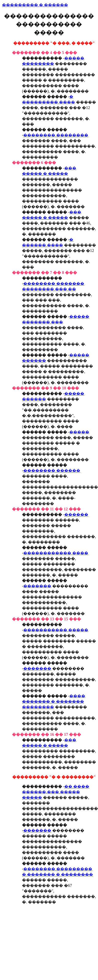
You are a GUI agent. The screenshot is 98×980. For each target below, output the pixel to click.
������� (37, 586)
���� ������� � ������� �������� (54, 701)
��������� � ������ (35, 5)
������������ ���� (56, 553)
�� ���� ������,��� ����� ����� (56, 792)
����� (79, 432)
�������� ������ (52, 471)
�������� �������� (56, 135)
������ (76, 514)
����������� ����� (56, 630)
